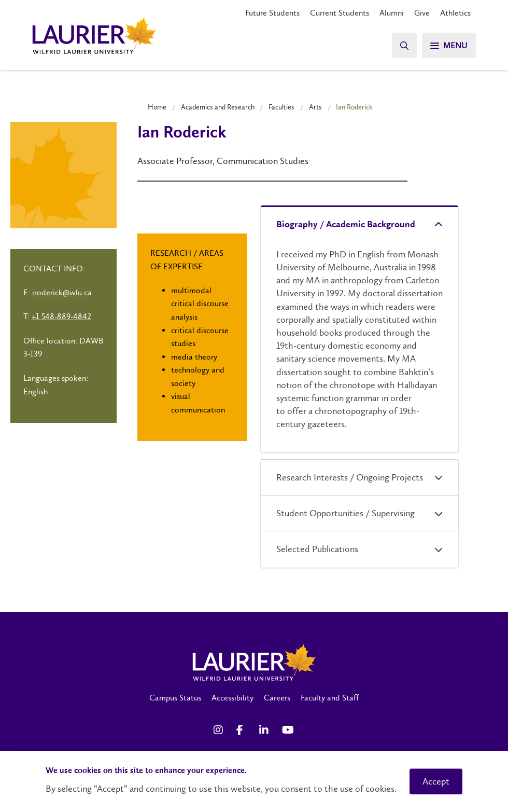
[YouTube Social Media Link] (288, 730)
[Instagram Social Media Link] (220, 730)
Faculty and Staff (330, 698)
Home (157, 107)
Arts (315, 107)
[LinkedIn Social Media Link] (265, 730)
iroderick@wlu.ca (62, 292)
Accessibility (232, 698)
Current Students (340, 13)
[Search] (404, 45)
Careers (277, 698)
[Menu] (449, 45)
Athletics (455, 13)
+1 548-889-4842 (61, 316)
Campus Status (175, 698)
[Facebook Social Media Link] (243, 730)
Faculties (281, 107)
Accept (436, 781)
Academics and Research (218, 107)
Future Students (272, 13)
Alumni (392, 13)
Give (422, 13)
